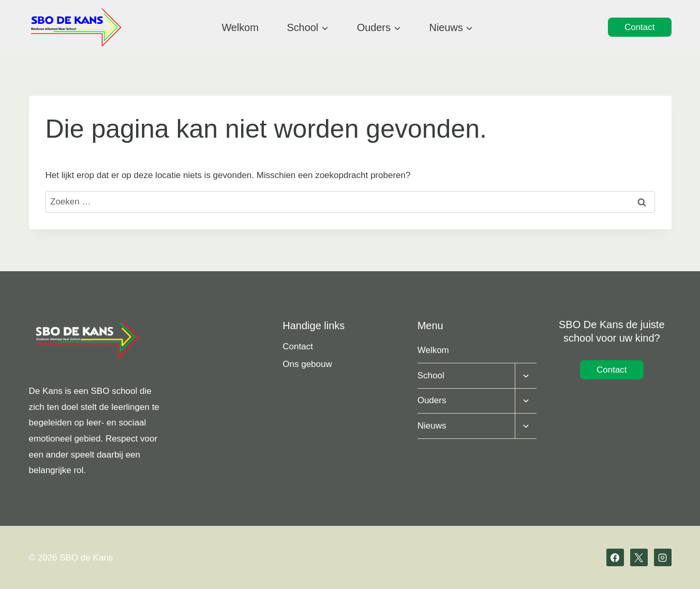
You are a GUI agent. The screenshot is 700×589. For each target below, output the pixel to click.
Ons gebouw (307, 364)
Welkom (240, 27)
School (431, 376)
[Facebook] (615, 557)
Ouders (432, 400)
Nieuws (432, 426)
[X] (639, 557)
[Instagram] (663, 557)
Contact (640, 27)
